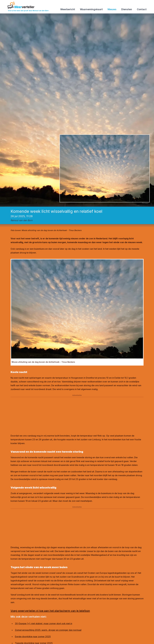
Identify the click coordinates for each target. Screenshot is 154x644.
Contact (142, 9)
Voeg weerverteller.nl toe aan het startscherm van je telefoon (50, 611)
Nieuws (112, 9)
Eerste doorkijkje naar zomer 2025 (33, 637)
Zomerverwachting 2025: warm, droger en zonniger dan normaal (48, 630)
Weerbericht (68, 9)
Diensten (127, 9)
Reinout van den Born (22, 220)
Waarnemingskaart (91, 9)
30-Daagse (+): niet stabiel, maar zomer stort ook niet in (44, 623)
